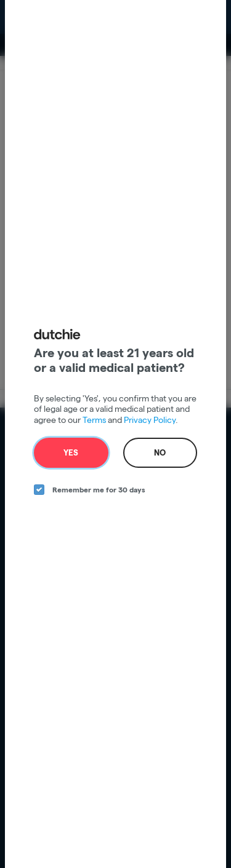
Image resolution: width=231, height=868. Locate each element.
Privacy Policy (150, 420)
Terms (94, 420)
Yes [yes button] (71, 452)
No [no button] (160, 452)
